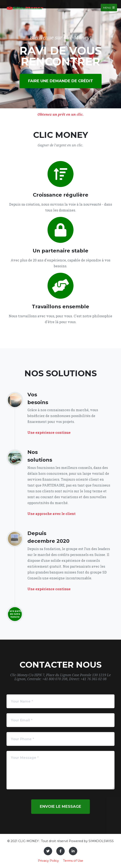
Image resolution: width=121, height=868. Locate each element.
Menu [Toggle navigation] (109, 7)
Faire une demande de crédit (60, 81)
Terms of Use (73, 861)
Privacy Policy (48, 861)
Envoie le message (60, 807)
